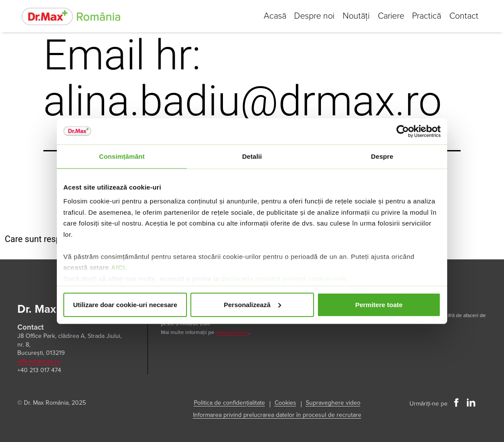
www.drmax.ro (232, 332)
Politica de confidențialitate (229, 403)
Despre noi (312, 16)
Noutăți (354, 16)
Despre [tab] (382, 156)
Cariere (389, 16)
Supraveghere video (333, 403)
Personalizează (252, 304)
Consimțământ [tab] (122, 156)
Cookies (285, 403)
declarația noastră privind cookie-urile (284, 278)
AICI (118, 267)
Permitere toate (379, 304)
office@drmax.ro (39, 362)
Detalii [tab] (252, 156)
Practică (426, 16)
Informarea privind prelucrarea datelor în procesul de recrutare (277, 415)
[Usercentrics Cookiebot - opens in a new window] (403, 131)
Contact (463, 16)
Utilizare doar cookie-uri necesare (125, 304)
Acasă (272, 16)
